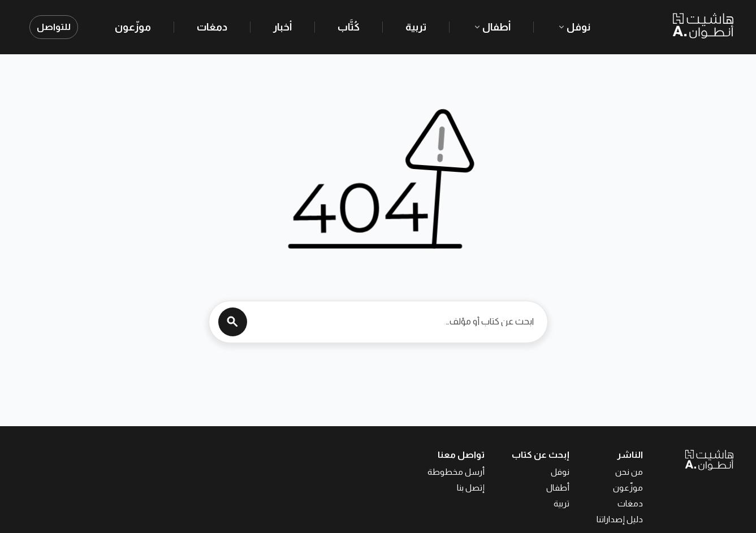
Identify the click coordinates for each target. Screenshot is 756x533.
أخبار (282, 27)
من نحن (629, 472)
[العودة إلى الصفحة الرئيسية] (688, 460)
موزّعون (133, 27)
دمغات (212, 27)
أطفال (491, 27)
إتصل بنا (471, 487)
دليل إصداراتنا (620, 519)
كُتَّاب (349, 27)
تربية (416, 27)
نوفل (573, 27)
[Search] (233, 322)
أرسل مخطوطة (456, 472)
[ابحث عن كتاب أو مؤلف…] (393, 322)
